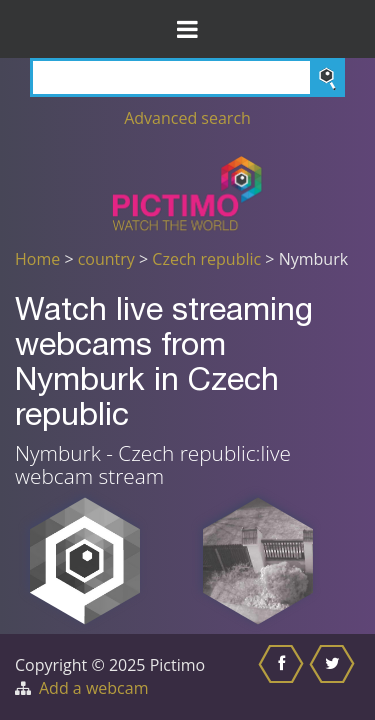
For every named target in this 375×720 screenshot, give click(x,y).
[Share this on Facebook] (283, 677)
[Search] (187, 77)
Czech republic (206, 259)
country (106, 259)
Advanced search (187, 118)
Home (37, 259)
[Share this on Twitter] (334, 677)
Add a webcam (93, 688)
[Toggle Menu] (187, 29)
